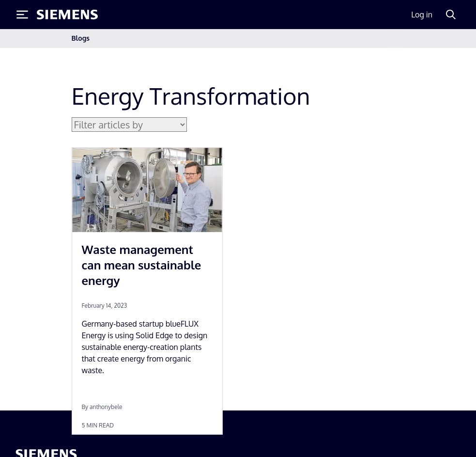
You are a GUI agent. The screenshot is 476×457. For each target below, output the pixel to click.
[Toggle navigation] (395, 39)
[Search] (451, 15)
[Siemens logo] (67, 15)
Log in (422, 15)
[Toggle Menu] (22, 15)
